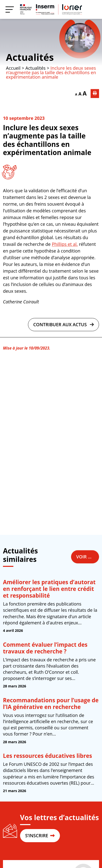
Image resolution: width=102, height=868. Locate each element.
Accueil (13, 68)
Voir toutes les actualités (88, 557)
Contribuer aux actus (64, 324)
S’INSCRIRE (40, 836)
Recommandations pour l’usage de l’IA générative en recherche (51, 704)
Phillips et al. (65, 244)
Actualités (30, 57)
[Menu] (10, 9)
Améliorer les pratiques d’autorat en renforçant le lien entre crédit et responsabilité (49, 589)
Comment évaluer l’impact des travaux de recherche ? (45, 648)
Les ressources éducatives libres (48, 756)
